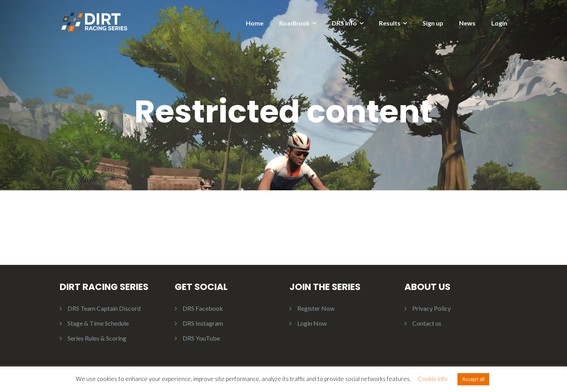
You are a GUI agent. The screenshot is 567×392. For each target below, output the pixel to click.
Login (499, 23)
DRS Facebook (203, 308)
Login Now (312, 323)
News (467, 23)
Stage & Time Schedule (98, 323)
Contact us (427, 323)
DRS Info (344, 23)
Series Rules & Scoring (97, 338)
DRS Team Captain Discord (104, 308)
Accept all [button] (473, 379)
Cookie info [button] (433, 379)
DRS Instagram (203, 323)
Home (255, 23)
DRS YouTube (201, 338)
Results (390, 23)
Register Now (316, 308)
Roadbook (294, 23)
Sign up (433, 23)
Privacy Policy (432, 308)
